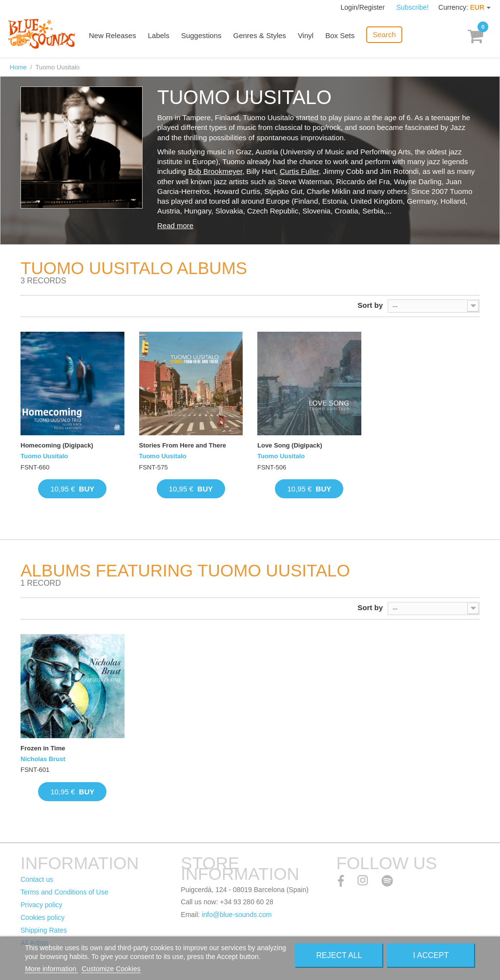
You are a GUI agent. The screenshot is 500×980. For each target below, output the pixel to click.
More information (52, 969)
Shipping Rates (44, 930)
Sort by (370, 305)
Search (384, 34)
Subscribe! (413, 7)
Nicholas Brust (43, 759)
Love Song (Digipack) (290, 445)
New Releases (113, 35)
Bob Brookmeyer (215, 171)
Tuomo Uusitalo (44, 456)
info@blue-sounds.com (237, 915)
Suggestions (201, 35)
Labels (159, 35)
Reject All (339, 955)
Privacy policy (42, 905)
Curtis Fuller (299, 171)
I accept (431, 955)
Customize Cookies (111, 969)
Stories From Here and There (183, 445)
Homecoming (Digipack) (57, 445)
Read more (175, 225)
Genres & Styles (259, 35)
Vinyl (306, 35)
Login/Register (364, 7)
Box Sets (340, 35)
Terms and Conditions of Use (64, 892)
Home (18, 67)
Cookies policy (42, 917)
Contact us (37, 879)
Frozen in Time (43, 748)
